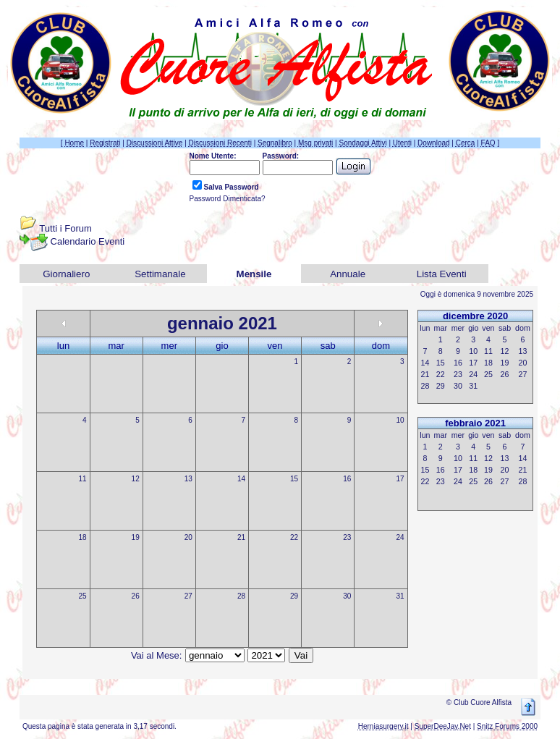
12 (136, 479)
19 (136, 537)
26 (136, 596)
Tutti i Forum (65, 228)
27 (188, 596)
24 (400, 537)
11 (82, 479)
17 (400, 479)
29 (294, 596)
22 (294, 537)
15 (294, 479)
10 (400, 420)
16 (347, 479)
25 (82, 596)
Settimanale (160, 274)
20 (188, 537)
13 (188, 479)
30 (347, 596)
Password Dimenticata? (228, 199)
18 (82, 537)
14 (241, 479)
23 (347, 537)
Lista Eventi (442, 274)
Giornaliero (66, 274)
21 (241, 537)
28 (241, 596)
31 (400, 596)
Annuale (348, 274)
